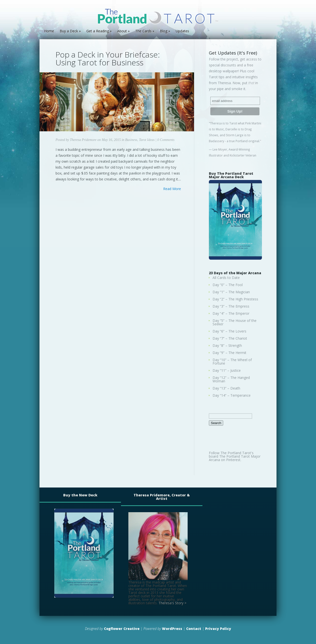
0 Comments (166, 140)
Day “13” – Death (226, 388)
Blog (164, 31)
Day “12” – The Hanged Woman (231, 379)
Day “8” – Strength (227, 345)
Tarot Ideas (147, 140)
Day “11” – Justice (227, 370)
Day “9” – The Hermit (229, 353)
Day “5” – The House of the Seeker (235, 322)
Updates (182, 31)
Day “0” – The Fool (228, 285)
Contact (194, 629)
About (122, 31)
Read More (172, 189)
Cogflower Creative (122, 629)
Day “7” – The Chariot (230, 338)
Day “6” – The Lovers (229, 331)
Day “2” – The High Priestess (235, 299)
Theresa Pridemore (83, 140)
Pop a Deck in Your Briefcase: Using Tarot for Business (108, 58)
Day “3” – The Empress (231, 306)
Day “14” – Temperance (232, 395)
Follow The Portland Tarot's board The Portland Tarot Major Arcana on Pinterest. (235, 456)
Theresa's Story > (172, 603)
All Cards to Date (226, 278)
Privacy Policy (218, 629)
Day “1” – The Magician (231, 292)
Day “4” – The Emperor (231, 313)
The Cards (143, 31)
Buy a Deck (69, 31)
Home (49, 31)
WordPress (172, 629)
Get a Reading (98, 31)
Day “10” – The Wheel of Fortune (232, 361)
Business (131, 140)
